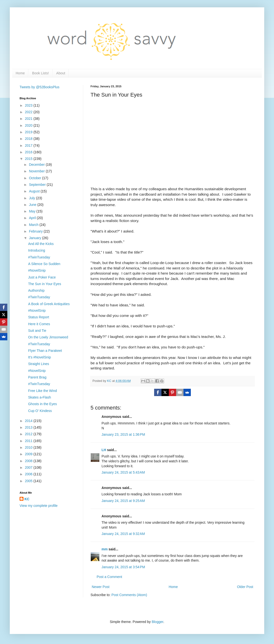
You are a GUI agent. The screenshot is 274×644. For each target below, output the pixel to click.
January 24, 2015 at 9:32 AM (123, 534)
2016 (29, 152)
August (35, 191)
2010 (29, 447)
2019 (29, 132)
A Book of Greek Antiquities (49, 304)
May (33, 211)
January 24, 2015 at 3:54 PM (123, 567)
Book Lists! (40, 73)
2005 (29, 481)
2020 (29, 125)
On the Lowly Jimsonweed (48, 337)
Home (20, 73)
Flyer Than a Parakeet (45, 351)
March (34, 225)
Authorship (36, 290)
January (35, 238)
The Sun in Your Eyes (45, 284)
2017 (29, 145)
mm (105, 549)
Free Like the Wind (43, 391)
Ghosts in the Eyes (43, 404)
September (38, 185)
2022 (29, 112)
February (36, 231)
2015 (29, 159)
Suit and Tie (37, 331)
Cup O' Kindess (40, 411)
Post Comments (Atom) (129, 595)
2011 (29, 441)
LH (104, 450)
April (33, 218)
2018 (29, 139)
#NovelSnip (37, 270)
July (32, 198)
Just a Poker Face (42, 277)
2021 (29, 119)
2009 (29, 454)
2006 (29, 474)
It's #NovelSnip (40, 357)
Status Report (39, 317)
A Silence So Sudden (44, 264)
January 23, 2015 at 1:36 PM (123, 434)
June (33, 205)
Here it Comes (39, 324)
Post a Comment (109, 577)
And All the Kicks (41, 244)
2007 (29, 467)
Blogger (157, 622)
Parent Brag (37, 377)
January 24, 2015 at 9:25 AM (123, 501)
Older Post (245, 587)
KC (27, 499)
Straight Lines (39, 364)
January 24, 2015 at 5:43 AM (123, 472)
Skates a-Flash (40, 397)
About (61, 73)
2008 (29, 461)
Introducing (37, 250)
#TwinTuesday (39, 257)
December (37, 165)
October (35, 178)
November (37, 171)
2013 (29, 427)
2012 (29, 434)
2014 (29, 421)
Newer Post (101, 587)
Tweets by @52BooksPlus (40, 87)
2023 (29, 105)
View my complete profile (39, 506)
